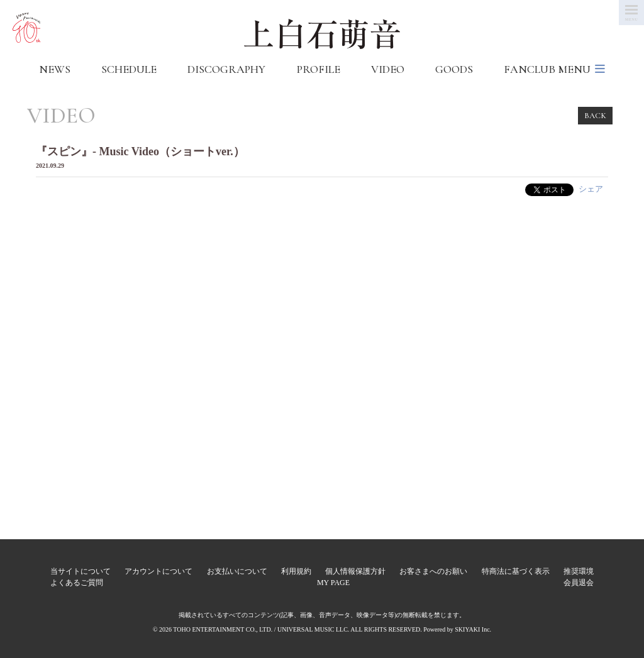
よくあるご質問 (77, 583)
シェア (591, 189)
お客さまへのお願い (433, 571)
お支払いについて (237, 571)
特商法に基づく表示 (516, 571)
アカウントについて (158, 571)
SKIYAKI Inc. (473, 629)
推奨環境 (579, 571)
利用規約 (296, 571)
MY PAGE (333, 583)
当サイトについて (80, 571)
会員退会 (579, 583)
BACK (595, 116)
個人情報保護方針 (355, 571)
